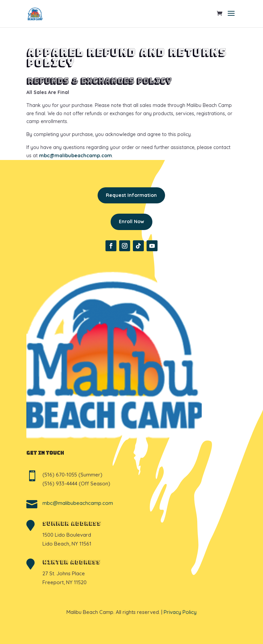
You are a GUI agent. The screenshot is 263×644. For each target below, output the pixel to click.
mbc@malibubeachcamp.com (76, 156)
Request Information (131, 195)
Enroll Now (131, 222)
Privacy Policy (180, 612)
